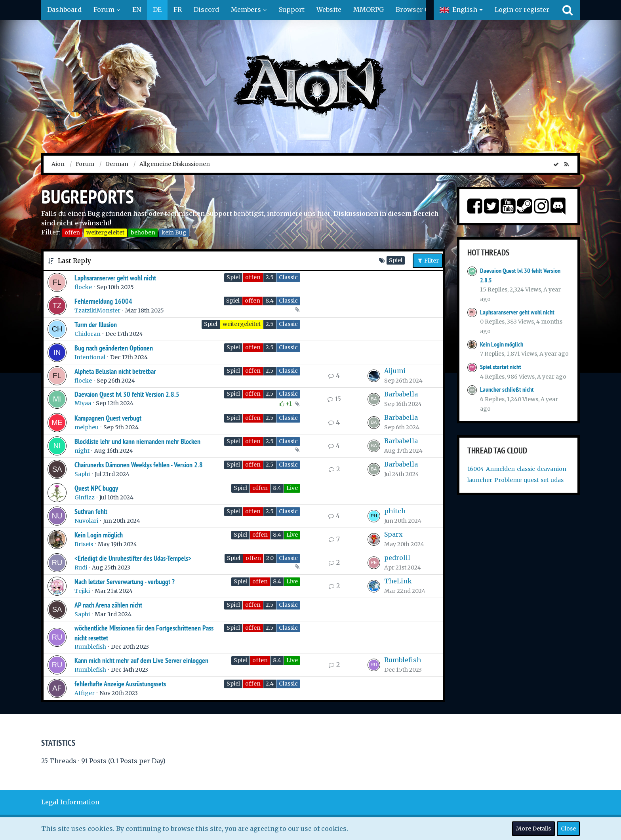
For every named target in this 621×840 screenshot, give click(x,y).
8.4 (270, 301)
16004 (476, 469)
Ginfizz (85, 497)
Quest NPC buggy (96, 488)
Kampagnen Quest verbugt (108, 418)
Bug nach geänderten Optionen (114, 348)
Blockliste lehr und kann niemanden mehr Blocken (137, 441)
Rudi (81, 568)
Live (292, 488)
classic (526, 469)
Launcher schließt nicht (507, 390)
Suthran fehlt (91, 511)
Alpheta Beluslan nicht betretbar (115, 371)
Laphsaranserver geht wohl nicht (115, 278)
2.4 (270, 684)
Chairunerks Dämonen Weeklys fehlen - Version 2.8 (139, 465)
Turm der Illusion (96, 325)
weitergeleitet (105, 232)
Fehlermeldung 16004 (103, 301)
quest (531, 480)
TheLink (398, 581)
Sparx (393, 534)
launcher (480, 480)
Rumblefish (90, 647)
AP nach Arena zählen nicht (108, 605)
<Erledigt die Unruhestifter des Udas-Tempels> (133, 558)
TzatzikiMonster (97, 310)
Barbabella (401, 394)
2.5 (270, 277)
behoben (143, 232)
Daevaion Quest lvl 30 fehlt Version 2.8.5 (127, 394)
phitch (395, 511)
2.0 (270, 558)
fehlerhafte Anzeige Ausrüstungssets (120, 684)
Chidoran (88, 334)
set (545, 480)
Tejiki (82, 591)
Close (568, 829)
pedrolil (397, 558)
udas (557, 480)
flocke (83, 287)
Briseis (84, 544)
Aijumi (395, 371)
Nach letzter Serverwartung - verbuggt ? (125, 582)
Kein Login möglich (99, 535)
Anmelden (500, 469)
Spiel (233, 277)
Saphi (82, 474)
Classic (288, 277)
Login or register (522, 10)
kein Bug (174, 232)
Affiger (85, 693)
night (82, 451)
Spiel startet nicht (501, 367)
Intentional (90, 357)
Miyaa (83, 403)
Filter (428, 261)
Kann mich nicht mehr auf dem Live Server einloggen (141, 660)
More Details (533, 829)
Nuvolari (86, 521)
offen (72, 232)
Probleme (508, 480)
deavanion (552, 469)
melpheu (87, 427)
